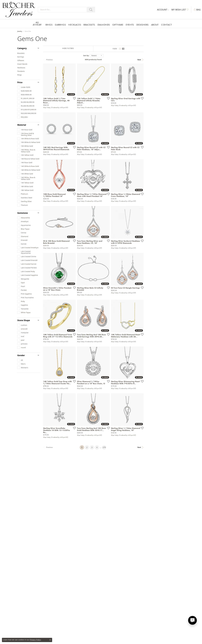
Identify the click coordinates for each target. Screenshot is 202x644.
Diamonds (104, 25)
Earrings (60, 25)
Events (130, 25)
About (155, 25)
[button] (163, 10)
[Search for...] (62, 10)
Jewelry (20, 31)
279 (125, 553)
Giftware (118, 25)
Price (20, 82)
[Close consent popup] (50, 640)
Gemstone (23, 213)
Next (180, 60)
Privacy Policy (35, 640)
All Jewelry (37, 23)
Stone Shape (24, 320)
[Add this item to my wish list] (87, 112)
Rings (49, 25)
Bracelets (89, 25)
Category (22, 48)
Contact (166, 25)
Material (22, 125)
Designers (143, 25)
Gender (21, 355)
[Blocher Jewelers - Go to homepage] (20, 10)
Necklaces (75, 25)
